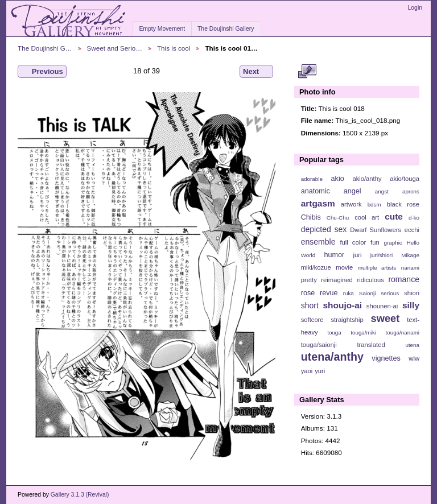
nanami (410, 268)
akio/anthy (367, 179)
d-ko (414, 218)
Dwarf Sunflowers (376, 230)
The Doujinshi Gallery (226, 29)
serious (390, 293)
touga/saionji (319, 345)
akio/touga (405, 179)
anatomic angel (331, 191)
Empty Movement (162, 29)
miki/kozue (316, 267)
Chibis (311, 217)
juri (358, 255)
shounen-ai (382, 306)
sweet (386, 318)
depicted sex (324, 229)
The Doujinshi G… (45, 48)
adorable (312, 179)
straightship (347, 320)
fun (375, 242)
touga (334, 332)
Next (256, 72)
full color (353, 242)
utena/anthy (332, 357)
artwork (351, 204)
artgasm (318, 203)
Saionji (367, 293)
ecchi (412, 230)
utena (412, 345)
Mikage (410, 255)
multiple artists (377, 268)
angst (382, 191)
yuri (320, 371)
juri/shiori (382, 255)
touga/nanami (403, 332)
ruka (349, 293)
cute (394, 216)
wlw (414, 358)
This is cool (174, 48)
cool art (367, 217)
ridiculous (370, 280)
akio (338, 179)
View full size (307, 72)
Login (415, 8)
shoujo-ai (343, 305)
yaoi (307, 371)
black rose (403, 204)
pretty (309, 280)
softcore (312, 320)
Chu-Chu (338, 218)
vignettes (386, 358)
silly (411, 305)
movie (344, 267)
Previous (42, 72)
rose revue (319, 293)
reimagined (337, 280)
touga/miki (363, 332)
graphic (393, 243)
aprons (411, 191)
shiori (412, 293)
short (310, 305)
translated (371, 345)
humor (334, 255)
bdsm (374, 205)
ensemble (318, 242)
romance (404, 279)
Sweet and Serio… (115, 48)
